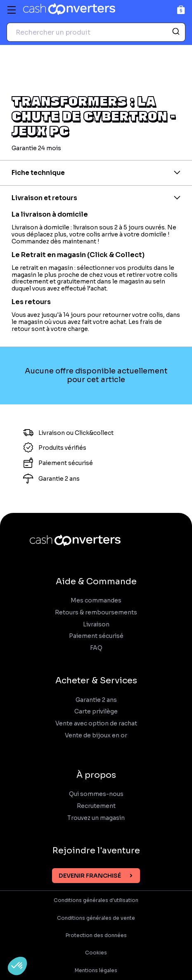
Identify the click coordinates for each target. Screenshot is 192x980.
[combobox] (96, 32)
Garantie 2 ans (96, 700)
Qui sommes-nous (96, 794)
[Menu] (12, 10)
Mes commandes (96, 601)
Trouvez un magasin (96, 818)
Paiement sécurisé (96, 636)
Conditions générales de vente (96, 918)
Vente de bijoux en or (96, 736)
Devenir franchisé (90, 876)
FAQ (96, 648)
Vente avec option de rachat (96, 724)
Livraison (96, 625)
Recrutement (96, 806)
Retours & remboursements (96, 613)
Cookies (96, 953)
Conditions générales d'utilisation (96, 900)
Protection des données (96, 935)
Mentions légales (96, 971)
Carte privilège (96, 712)
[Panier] (181, 10)
